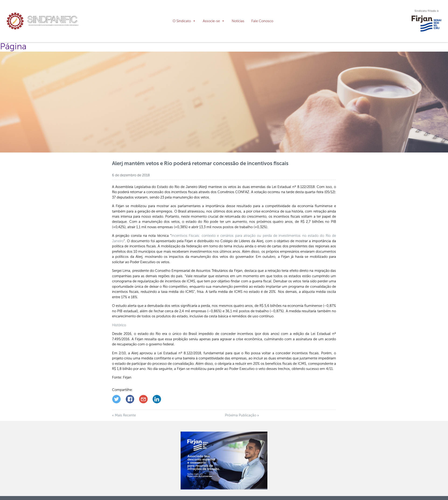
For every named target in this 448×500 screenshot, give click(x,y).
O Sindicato (182, 21)
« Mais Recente (124, 412)
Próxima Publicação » (242, 412)
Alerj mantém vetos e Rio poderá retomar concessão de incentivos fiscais (200, 161)
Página (13, 44)
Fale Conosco (262, 21)
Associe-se (211, 21)
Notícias (238, 21)
